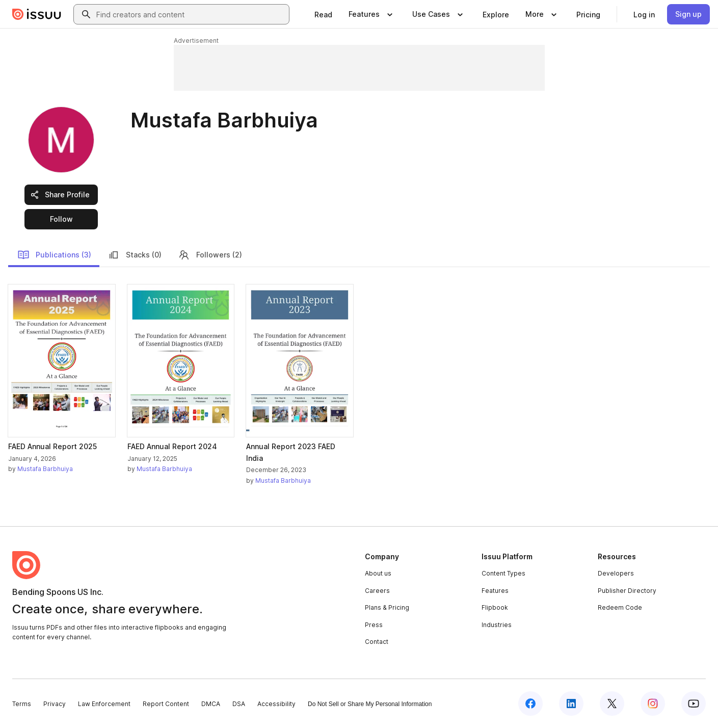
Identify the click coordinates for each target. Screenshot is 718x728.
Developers (616, 573)
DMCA (211, 704)
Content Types (503, 573)
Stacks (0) (135, 255)
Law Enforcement (104, 704)
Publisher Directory (627, 591)
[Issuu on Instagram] (653, 704)
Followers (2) (210, 255)
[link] (323, 14)
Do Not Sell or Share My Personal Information (370, 704)
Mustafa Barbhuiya (45, 469)
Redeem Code (620, 607)
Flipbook (495, 607)
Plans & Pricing (387, 607)
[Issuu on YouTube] (694, 704)
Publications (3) (54, 255)
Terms (22, 704)
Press (374, 625)
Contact (377, 642)
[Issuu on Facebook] (530, 704)
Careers (377, 591)
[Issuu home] (37, 14)
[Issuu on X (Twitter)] (612, 704)
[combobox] (191, 14)
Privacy (55, 704)
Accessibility (276, 704)
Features (495, 591)
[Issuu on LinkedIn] (571, 704)
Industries (497, 625)
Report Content (166, 704)
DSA (239, 704)
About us (378, 573)
